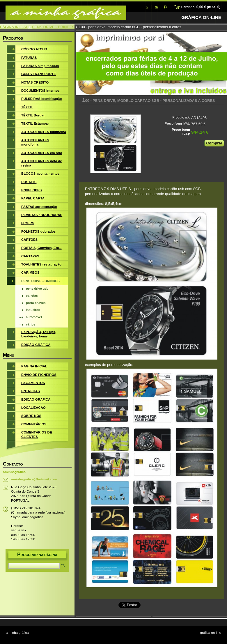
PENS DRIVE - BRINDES (53, 27)
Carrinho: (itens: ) (201, 7)
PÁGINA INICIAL (14, 27)
